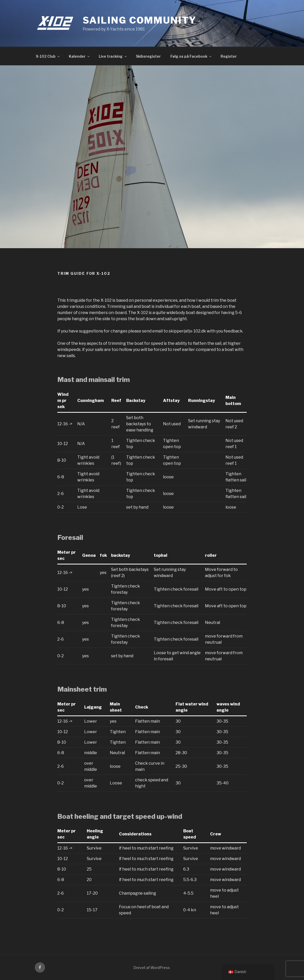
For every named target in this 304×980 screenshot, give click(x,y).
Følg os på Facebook (191, 56)
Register (229, 56)
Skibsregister (148, 56)
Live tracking (113, 56)
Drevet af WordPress (152, 968)
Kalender (80, 56)
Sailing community (140, 20)
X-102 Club (48, 56)
